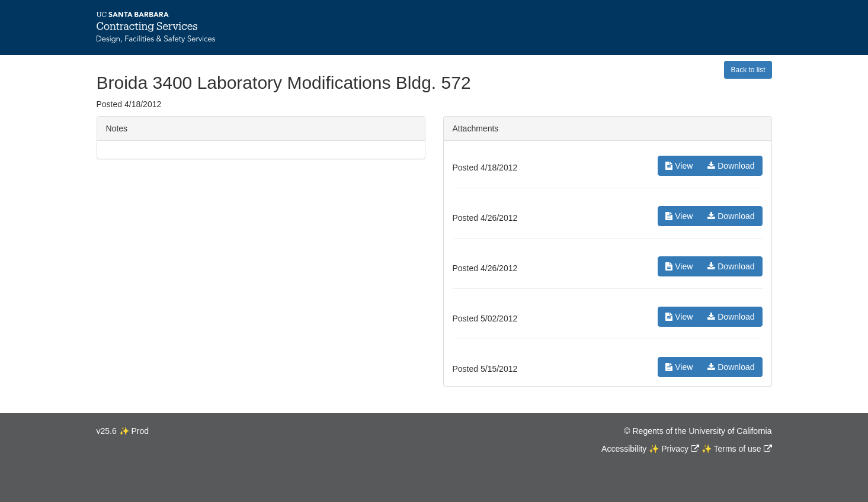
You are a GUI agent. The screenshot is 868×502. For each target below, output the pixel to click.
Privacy (675, 449)
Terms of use (737, 449)
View (679, 166)
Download (731, 166)
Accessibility (624, 449)
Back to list (748, 70)
